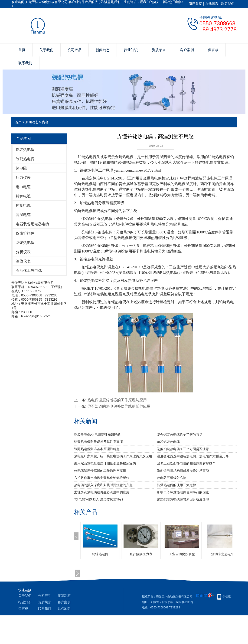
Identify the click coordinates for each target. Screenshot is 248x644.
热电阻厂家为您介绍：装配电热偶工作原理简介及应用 (113, 456)
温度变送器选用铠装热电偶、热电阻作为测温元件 (193, 456)
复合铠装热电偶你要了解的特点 (180, 435)
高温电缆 (23, 215)
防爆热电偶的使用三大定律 (176, 485)
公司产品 (75, 50)
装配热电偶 (25, 159)
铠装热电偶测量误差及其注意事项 (98, 442)
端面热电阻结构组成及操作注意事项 (183, 471)
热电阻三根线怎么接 (172, 478)
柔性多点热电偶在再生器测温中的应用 (102, 492)
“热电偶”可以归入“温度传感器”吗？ (99, 499)
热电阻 (21, 168)
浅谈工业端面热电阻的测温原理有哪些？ (186, 463)
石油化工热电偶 (29, 271)
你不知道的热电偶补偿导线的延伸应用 (119, 406)
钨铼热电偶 (100, 554)
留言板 (213, 50)
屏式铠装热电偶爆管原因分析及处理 (183, 499)
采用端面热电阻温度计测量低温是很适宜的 (105, 463)
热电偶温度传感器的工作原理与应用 (117, 400)
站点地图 (64, 609)
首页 (22, 50)
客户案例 (187, 50)
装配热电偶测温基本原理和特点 (97, 449)
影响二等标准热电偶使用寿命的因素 (183, 492)
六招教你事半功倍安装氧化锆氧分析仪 (102, 478)
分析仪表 (23, 252)
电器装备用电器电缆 (33, 224)
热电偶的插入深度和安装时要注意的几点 (103, 485)
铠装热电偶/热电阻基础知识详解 (97, 435)
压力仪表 (23, 178)
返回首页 (196, 4)
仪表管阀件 (25, 233)
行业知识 (131, 50)
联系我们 (228, 4)
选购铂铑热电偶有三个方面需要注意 (183, 449)
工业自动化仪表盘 (182, 554)
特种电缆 (23, 196)
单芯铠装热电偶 (168, 442)
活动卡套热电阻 (223, 554)
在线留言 (212, 4)
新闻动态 (103, 50)
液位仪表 (23, 261)
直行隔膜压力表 (141, 554)
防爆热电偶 (25, 243)
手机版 (227, 597)
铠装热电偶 (25, 150)
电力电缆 (23, 187)
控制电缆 (23, 205)
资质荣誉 (159, 50)
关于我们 (46, 50)
